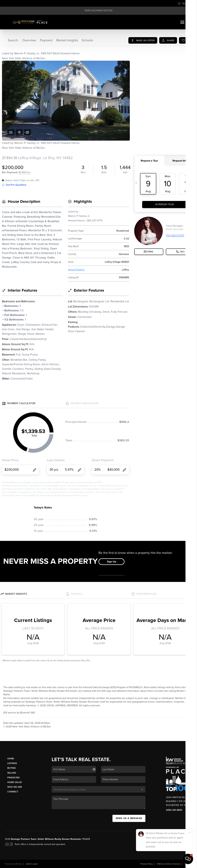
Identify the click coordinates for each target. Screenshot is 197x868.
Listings (12, 763)
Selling (12, 773)
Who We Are (15, 787)
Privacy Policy (147, 864)
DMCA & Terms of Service (169, 864)
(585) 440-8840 (174, 810)
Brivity (19, 864)
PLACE (86, 839)
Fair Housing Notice (98, 11)
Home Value (15, 782)
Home (11, 759)
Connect (13, 792)
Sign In (184, 3)
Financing (13, 778)
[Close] (190, 832)
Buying (12, 768)
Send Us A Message (129, 818)
